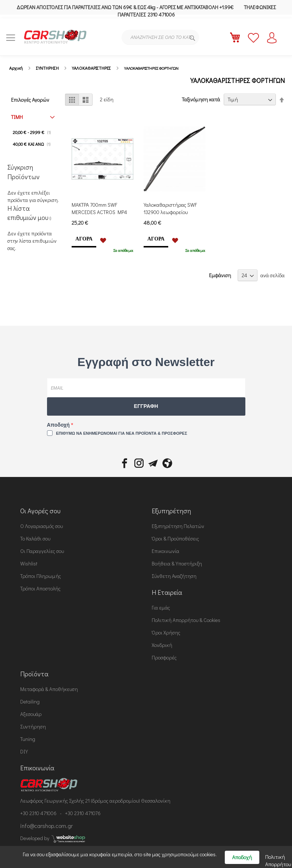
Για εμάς (161, 607)
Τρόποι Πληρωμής (41, 576)
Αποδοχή (59, 425)
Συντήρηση (33, 726)
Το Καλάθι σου (35, 538)
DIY (24, 751)
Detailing (30, 701)
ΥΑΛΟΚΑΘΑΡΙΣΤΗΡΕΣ (91, 68)
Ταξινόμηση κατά (201, 99)
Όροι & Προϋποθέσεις (175, 538)
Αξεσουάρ (31, 714)
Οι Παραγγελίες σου (42, 551)
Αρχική (16, 68)
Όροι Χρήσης (166, 632)
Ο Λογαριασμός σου (42, 526)
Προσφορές (164, 657)
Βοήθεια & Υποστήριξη (177, 563)
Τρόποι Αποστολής (40, 588)
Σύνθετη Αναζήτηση (174, 576)
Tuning (28, 739)
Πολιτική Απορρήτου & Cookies (186, 620)
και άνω (34, 144)
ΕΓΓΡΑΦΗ (146, 406)
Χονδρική (162, 645)
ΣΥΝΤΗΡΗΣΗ (47, 68)
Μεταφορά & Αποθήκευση (49, 689)
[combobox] (161, 37)
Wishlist (29, 563)
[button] (103, 240)
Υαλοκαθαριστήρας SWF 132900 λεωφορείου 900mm (170, 212)
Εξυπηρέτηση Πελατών (178, 526)
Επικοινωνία (165, 551)
